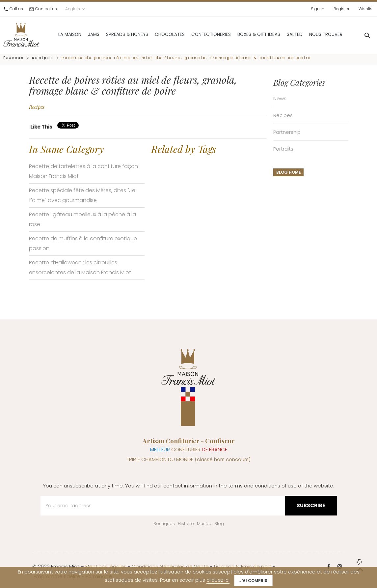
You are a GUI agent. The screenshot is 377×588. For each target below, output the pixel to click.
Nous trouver (311, 33)
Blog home (289, 172)
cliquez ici (218, 580)
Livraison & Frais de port (243, 566)
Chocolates (155, 33)
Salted (280, 33)
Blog (219, 524)
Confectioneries (196, 33)
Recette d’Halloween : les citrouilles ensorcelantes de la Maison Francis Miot (80, 267)
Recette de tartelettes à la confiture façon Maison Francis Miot (83, 171)
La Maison (55, 33)
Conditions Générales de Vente (170, 566)
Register (341, 9)
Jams (79, 33)
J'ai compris (253, 581)
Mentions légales (106, 566)
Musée (204, 524)
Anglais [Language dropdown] (76, 9)
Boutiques (164, 524)
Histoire (186, 524)
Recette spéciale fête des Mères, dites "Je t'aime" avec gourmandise (82, 195)
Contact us (46, 9)
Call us (16, 9)
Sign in (318, 9)
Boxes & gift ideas (244, 33)
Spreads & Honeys (112, 33)
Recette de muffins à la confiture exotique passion (83, 243)
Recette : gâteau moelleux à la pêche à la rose (82, 219)
